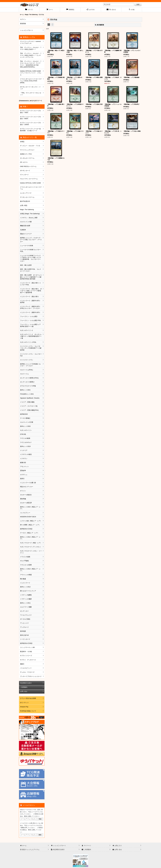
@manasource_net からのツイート (31, 101)
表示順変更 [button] (99, 25)
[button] (132, 10)
